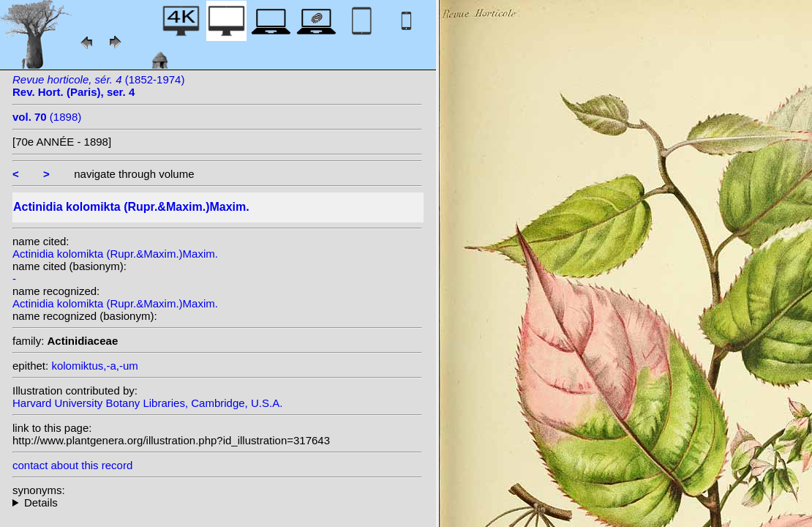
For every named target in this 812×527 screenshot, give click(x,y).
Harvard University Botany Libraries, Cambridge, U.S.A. (147, 403)
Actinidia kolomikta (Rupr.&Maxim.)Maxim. (115, 254)
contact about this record (72, 465)
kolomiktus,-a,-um (94, 366)
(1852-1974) (98, 86)
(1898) (47, 117)
